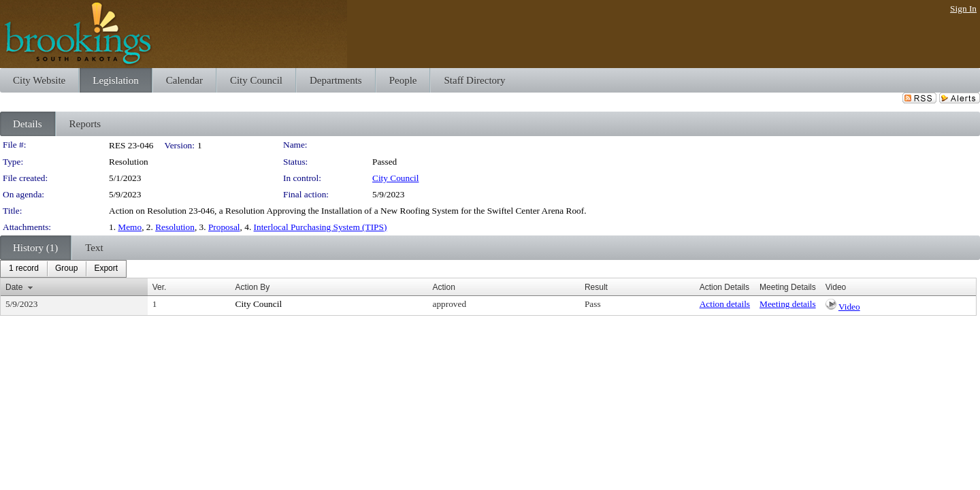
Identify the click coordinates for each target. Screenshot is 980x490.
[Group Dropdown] (66, 269)
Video (849, 307)
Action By (253, 287)
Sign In (963, 9)
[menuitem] (24, 269)
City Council (396, 178)
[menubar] (63, 269)
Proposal (224, 227)
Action (443, 287)
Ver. (160, 287)
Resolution (175, 227)
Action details (725, 304)
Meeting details (788, 304)
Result (596, 287)
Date (14, 287)
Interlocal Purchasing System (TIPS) (321, 227)
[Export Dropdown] (106, 269)
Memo (130, 227)
